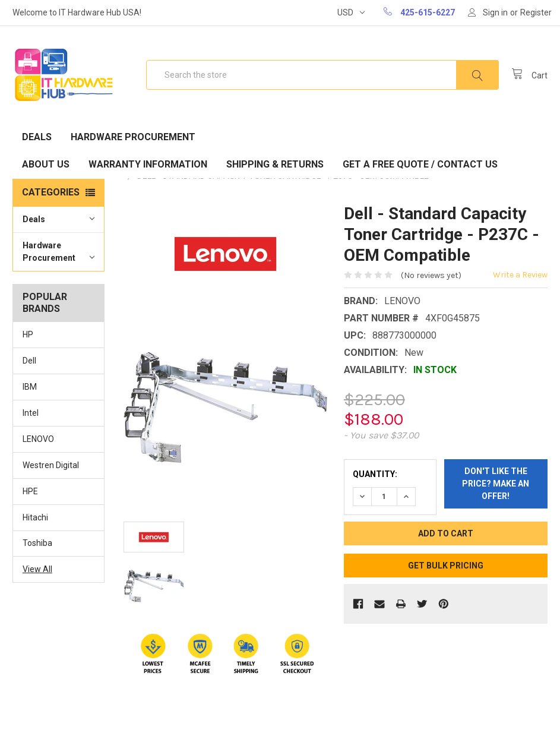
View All (37, 569)
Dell (29, 361)
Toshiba (37, 543)
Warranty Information (148, 164)
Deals (37, 137)
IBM (30, 387)
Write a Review (520, 275)
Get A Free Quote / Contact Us (420, 164)
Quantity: (375, 474)
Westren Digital (51, 465)
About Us (46, 164)
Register (536, 12)
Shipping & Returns (275, 164)
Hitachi (35, 517)
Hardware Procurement (133, 137)
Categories (51, 192)
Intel (31, 413)
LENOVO (38, 439)
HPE (30, 491)
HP (28, 334)
